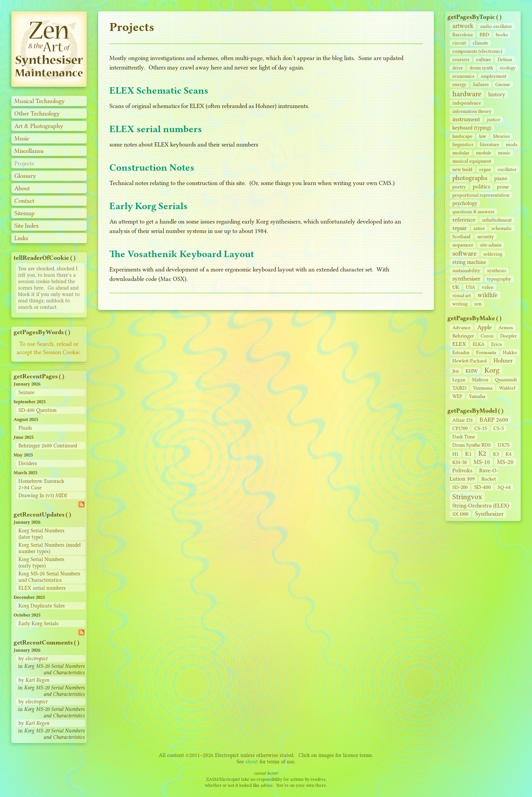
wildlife (488, 295)
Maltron (480, 380)
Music (22, 138)
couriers (461, 59)
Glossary (25, 176)
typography (499, 279)
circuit (459, 43)
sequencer (463, 245)
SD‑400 (483, 487)
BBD (484, 35)
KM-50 (460, 462)
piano (501, 178)
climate (480, 43)
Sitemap (25, 213)
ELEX (459, 344)
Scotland (461, 237)
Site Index (27, 226)
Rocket (489, 479)
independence (467, 103)
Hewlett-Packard (470, 361)
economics (463, 76)
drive (458, 68)
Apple (484, 327)
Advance (461, 328)
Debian (505, 59)
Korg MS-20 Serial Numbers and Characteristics (49, 577)
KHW (472, 371)
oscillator (507, 169)
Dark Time (464, 437)
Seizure (26, 392)
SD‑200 (460, 487)
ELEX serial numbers (42, 588)
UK (456, 287)
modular (461, 153)
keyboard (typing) (472, 128)
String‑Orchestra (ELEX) (481, 506)
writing (460, 304)
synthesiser (466, 278)
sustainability (466, 271)
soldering (493, 254)
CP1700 (460, 428)
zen (478, 304)
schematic (502, 228)
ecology (508, 68)
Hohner (503, 360)
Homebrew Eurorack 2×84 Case (41, 484)
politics (481, 187)
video (488, 287)
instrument (466, 119)
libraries (501, 136)
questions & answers (473, 212)
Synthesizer (489, 514)
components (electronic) (477, 51)
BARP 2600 (494, 420)
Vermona (483, 388)
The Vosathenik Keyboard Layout (182, 254)
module (484, 153)
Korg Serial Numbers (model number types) (50, 548)
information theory (472, 111)
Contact (24, 201)
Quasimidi (506, 380)
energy (459, 84)
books (502, 35)
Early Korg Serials (38, 624)
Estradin (461, 352)
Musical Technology (40, 101)
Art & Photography (39, 126)
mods (512, 144)
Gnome (503, 84)
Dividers (28, 463)
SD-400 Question (38, 410)
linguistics (463, 144)
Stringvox (467, 497)
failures (481, 84)
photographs (470, 178)
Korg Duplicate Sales (42, 606)
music (504, 153)
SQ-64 (504, 487)
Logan (459, 380)
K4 (508, 454)
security (486, 237)
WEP (457, 396)
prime (503, 187)
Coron (487, 336)
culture (484, 59)
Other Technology (37, 113)
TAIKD (459, 388)
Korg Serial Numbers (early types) (42, 563)
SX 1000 (460, 514)
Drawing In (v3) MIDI (43, 496)
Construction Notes (152, 167)
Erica (497, 344)
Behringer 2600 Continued (48, 446)
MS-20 (505, 462)
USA (470, 287)
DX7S (504, 445)
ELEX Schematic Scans (159, 90)
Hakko (510, 352)
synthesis (497, 271)
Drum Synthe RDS (472, 445)
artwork (463, 26)
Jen (456, 371)
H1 (455, 454)
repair (460, 228)
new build (462, 169)
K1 (468, 454)
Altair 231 (463, 420)
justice (494, 119)
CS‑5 (499, 428)
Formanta (486, 352)
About (22, 188)
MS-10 (482, 462)
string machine (469, 262)
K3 (496, 454)
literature (490, 144)
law (483, 136)
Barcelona (463, 35)
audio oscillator (496, 26)
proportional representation (481, 195)
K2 (482, 453)
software (464, 253)
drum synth (481, 68)
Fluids (25, 428)
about (252, 762)
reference (464, 220)
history (497, 94)
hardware (467, 94)
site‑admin (491, 245)
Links (21, 238)
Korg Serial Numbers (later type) (42, 534)
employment (494, 76)
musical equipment (472, 161)
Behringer (463, 336)
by (33, 659)
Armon (506, 328)
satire (479, 228)
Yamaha (477, 396)
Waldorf (507, 388)
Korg (492, 370)
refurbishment (497, 220)
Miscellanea (29, 151)
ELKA (479, 344)
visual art (462, 295)
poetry (459, 187)
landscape (462, 136)
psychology (465, 203)
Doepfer (509, 336)
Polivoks (462, 471)
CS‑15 (480, 428)
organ (485, 169)
